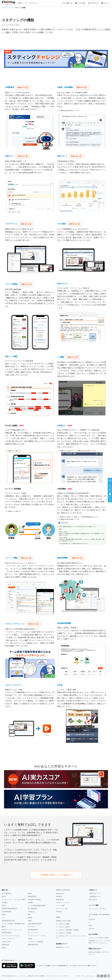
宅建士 (30, 921)
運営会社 (59, 894)
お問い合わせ (93, 3)
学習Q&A (59, 912)
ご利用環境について (95, 896)
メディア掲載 (60, 906)
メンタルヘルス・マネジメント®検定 (14, 900)
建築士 (4, 927)
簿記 (29, 915)
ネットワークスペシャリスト (11, 936)
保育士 (4, 948)
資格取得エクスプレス (63, 947)
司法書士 (5, 902)
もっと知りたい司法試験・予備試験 (67, 930)
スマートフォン (90, 975)
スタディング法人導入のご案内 (99, 938)
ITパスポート (32, 927)
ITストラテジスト (33, 933)
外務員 (30, 918)
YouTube (91, 928)
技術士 (30, 894)
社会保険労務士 (7, 912)
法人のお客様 (80, 3)
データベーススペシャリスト (37, 936)
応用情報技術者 (7, 933)
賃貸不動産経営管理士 (35, 924)
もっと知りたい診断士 (63, 924)
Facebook (92, 919)
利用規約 (42, 975)
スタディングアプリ (13, 685)
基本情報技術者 (33, 930)
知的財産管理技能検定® (9, 909)
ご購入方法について (95, 894)
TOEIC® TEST (6, 942)
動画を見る (21, 87)
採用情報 (59, 900)
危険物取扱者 (32, 896)
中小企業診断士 (7, 894)
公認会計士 (31, 912)
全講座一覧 (68, 3)
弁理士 (4, 906)
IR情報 (58, 896)
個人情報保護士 (33, 909)
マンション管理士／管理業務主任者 (13, 924)
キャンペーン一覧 (62, 909)
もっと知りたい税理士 (63, 927)
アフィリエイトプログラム (97, 909)
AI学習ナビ (61, 426)
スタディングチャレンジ (15, 624)
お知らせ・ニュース (62, 902)
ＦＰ (3, 918)
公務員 (30, 939)
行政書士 (31, 902)
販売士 (4, 896)
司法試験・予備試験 (34, 900)
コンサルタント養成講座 (36, 942)
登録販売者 (5, 945)
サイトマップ (64, 975)
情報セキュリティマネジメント (12, 930)
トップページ (22, 975)
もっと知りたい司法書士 (64, 933)
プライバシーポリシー (52, 975)
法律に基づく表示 (33, 975)
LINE (90, 925)
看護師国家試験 (33, 945)
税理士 (4, 915)
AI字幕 (60, 685)
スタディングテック (8, 939)
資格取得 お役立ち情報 (63, 921)
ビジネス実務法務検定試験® (37, 906)
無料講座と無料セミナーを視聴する (56, 875)
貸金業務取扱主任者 (8, 921)
